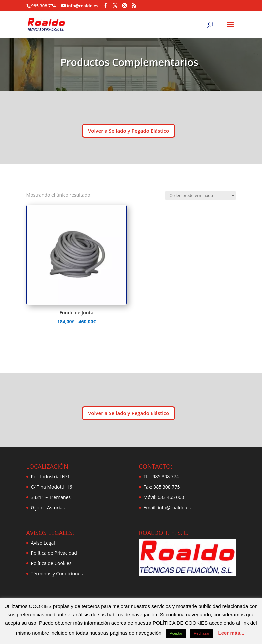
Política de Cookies (51, 563)
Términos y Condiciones (57, 573)
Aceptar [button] (176, 633)
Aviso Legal (43, 543)
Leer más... (231, 633)
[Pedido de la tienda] (200, 195)
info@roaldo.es (174, 507)
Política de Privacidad (54, 553)
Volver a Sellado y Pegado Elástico (128, 131)
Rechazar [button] (201, 633)
